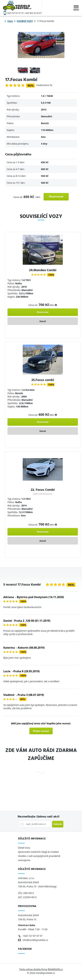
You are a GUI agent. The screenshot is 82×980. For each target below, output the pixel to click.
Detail (43, 321)
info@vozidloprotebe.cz (35, 940)
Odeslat (58, 824)
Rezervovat (56, 197)
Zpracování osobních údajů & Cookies (39, 852)
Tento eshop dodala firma (33, 969)
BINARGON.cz (55, 969)
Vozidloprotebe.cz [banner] (22, 8)
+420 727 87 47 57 (15, 13)
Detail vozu (24, 848)
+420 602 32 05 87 (33, 13)
